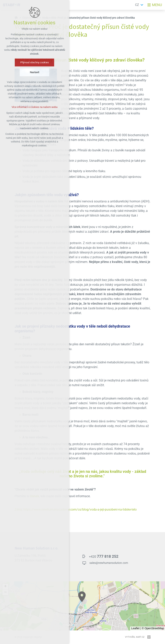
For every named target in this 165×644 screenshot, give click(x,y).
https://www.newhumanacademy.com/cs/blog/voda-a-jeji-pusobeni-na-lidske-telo (80, 510)
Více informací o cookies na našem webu (35, 107)
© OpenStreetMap (153, 628)
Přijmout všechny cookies (35, 62)
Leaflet (135, 628)
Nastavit (35, 72)
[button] (82, 597)
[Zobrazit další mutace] (142, 5)
